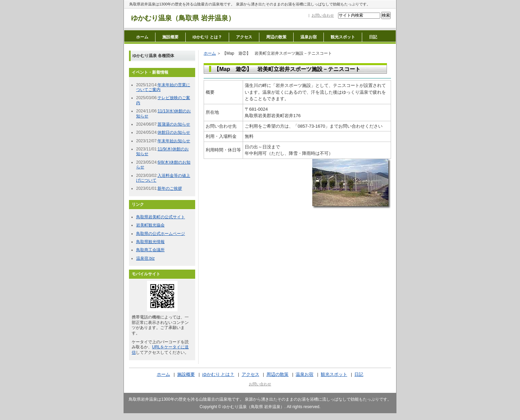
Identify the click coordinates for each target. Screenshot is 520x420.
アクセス (244, 37)
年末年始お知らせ (174, 141)
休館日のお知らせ (174, 132)
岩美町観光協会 (150, 225)
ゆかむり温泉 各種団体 (153, 56)
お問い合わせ (323, 15)
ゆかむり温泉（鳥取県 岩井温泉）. (254, 407)
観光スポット (343, 37)
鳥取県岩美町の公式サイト (161, 217)
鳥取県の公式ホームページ (161, 234)
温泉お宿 (309, 37)
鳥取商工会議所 (150, 250)
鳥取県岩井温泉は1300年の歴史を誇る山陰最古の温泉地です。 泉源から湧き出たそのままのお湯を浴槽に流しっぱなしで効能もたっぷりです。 (250, 4)
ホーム (142, 37)
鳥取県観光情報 (150, 242)
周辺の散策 (276, 37)
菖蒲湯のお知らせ (174, 124)
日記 (373, 37)
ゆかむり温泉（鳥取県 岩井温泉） (183, 18)
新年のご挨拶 (170, 188)
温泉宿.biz (145, 258)
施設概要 (170, 37)
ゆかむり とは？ (207, 37)
